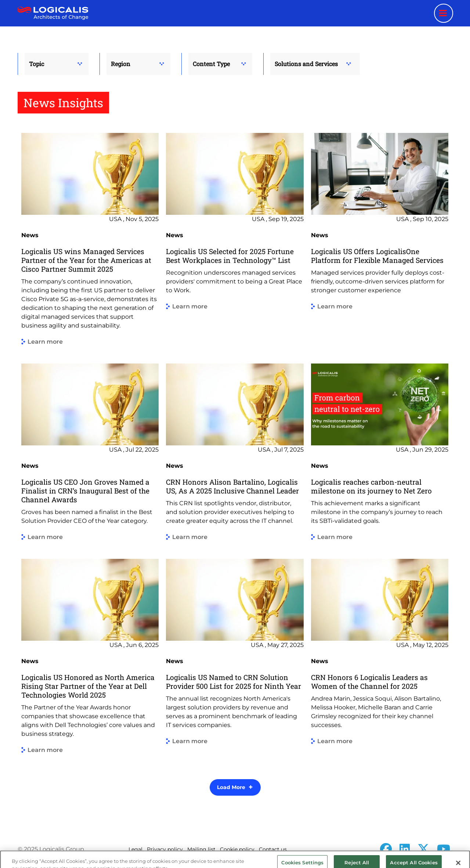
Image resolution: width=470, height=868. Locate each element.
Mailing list (201, 849)
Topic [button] (37, 64)
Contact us (273, 849)
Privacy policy (165, 849)
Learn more (45, 342)
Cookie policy (237, 849)
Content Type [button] (211, 64)
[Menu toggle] (444, 13)
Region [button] (121, 64)
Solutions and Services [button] (306, 64)
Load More (231, 787)
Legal (135, 849)
